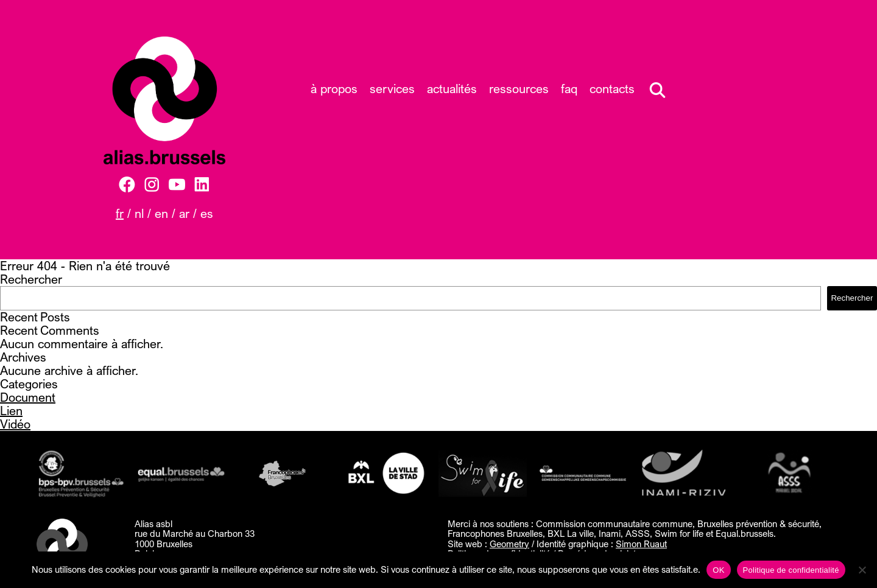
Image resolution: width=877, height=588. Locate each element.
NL (139, 213)
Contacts (612, 89)
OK (718, 570)
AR (184, 213)
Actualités (452, 89)
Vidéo (15, 424)
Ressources (519, 89)
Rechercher (31, 279)
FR (120, 213)
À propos (334, 89)
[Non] (862, 570)
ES (207, 213)
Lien (11, 411)
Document (28, 397)
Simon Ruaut (641, 544)
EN (161, 213)
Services (392, 89)
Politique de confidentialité (791, 570)
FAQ (569, 89)
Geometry (509, 544)
